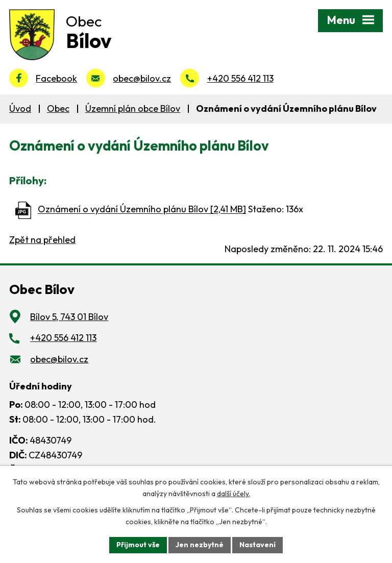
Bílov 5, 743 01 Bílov (69, 317)
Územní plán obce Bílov (133, 108)
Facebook (56, 78)
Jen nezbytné (200, 545)
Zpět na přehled (42, 240)
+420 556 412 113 (240, 78)
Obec (58, 108)
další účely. (234, 494)
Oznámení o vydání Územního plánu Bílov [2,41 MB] (142, 210)
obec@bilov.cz (142, 78)
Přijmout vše (138, 545)
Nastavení (258, 545)
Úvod (20, 108)
